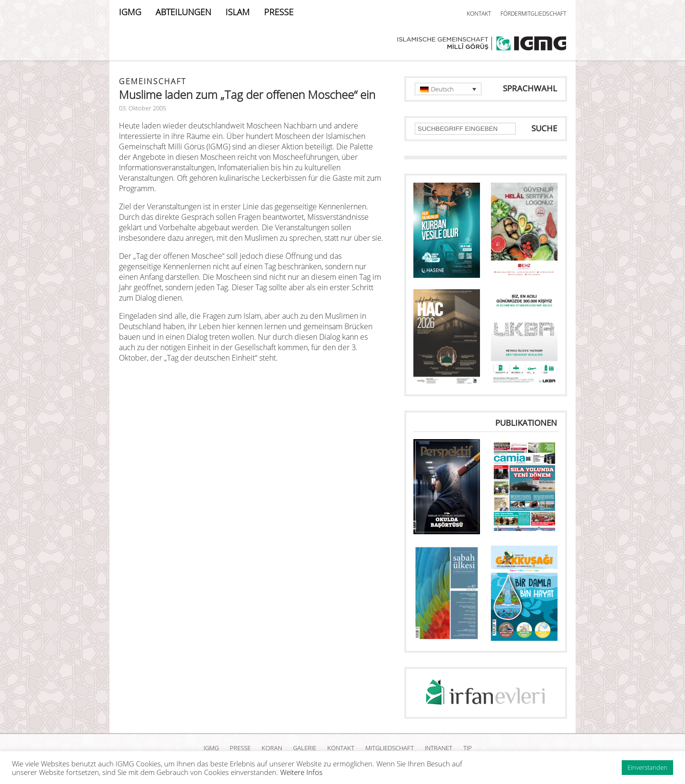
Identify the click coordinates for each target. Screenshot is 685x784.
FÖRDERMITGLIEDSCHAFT (533, 14)
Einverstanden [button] (647, 767)
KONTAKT (479, 14)
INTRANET (439, 748)
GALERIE (305, 748)
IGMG (130, 12)
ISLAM (238, 12)
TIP (468, 748)
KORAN (272, 748)
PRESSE (279, 12)
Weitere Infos (301, 772)
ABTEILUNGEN (183, 12)
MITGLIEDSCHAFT (390, 748)
